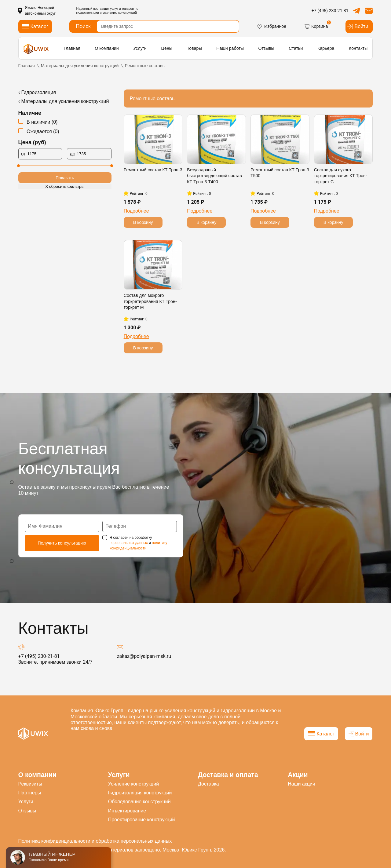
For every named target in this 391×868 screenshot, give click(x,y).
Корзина (316, 27)
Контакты (358, 48)
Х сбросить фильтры (65, 186)
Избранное (271, 27)
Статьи (296, 48)
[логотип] (36, 49)
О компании (107, 48)
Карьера (326, 48)
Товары (194, 48)
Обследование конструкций (139, 802)
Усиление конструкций (133, 784)
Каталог (321, 734)
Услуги (140, 48)
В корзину (143, 222)
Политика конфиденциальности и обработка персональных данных (95, 841)
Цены (167, 48)
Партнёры (30, 793)
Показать (65, 178)
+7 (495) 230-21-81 (330, 11)
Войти (358, 27)
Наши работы (230, 48)
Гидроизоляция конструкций (140, 793)
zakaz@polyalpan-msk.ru (144, 656)
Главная (72, 48)
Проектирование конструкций (142, 820)
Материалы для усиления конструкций (65, 101)
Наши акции (301, 784)
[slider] (18, 166)
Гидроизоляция (39, 92)
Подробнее (136, 211)
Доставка (208, 784)
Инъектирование (127, 811)
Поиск (83, 26)
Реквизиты (30, 784)
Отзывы (266, 48)
